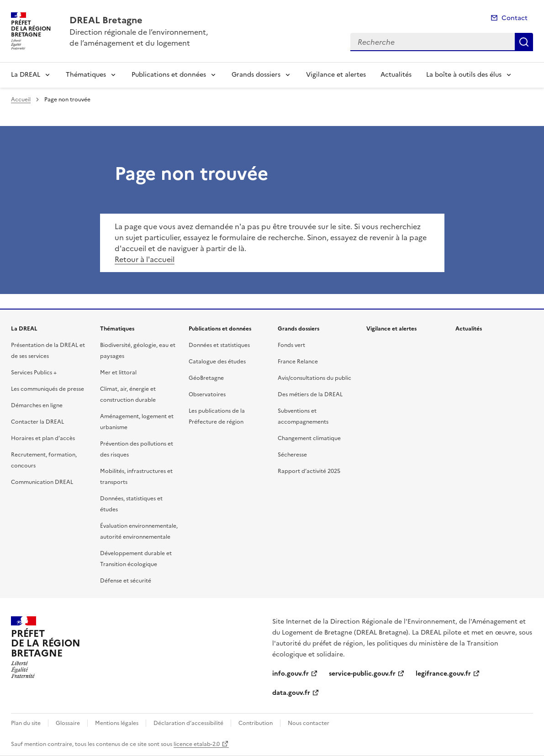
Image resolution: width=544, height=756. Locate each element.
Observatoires (207, 394)
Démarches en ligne (37, 405)
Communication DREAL (42, 482)
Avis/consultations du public (314, 378)
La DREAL (26, 75)
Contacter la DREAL (37, 422)
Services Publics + (34, 373)
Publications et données (169, 75)
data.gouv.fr (291, 693)
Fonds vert (291, 345)
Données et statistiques (219, 345)
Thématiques (86, 75)
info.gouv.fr (290, 674)
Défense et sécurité (126, 581)
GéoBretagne (206, 378)
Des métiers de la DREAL (310, 394)
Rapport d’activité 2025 (309, 471)
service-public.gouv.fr (362, 674)
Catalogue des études (217, 362)
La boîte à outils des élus (464, 75)
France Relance (298, 362)
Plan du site (26, 723)
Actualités (396, 75)
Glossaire (68, 723)
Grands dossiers (256, 75)
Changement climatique (309, 438)
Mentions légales (117, 723)
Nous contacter (309, 723)
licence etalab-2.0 (197, 744)
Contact (515, 18)
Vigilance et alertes (336, 75)
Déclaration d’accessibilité (188, 723)
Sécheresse (292, 455)
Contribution (256, 723)
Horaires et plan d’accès (43, 438)
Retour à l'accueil (145, 259)
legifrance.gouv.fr (443, 674)
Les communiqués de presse (48, 389)
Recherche (524, 42)
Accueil (21, 100)
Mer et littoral (118, 373)
